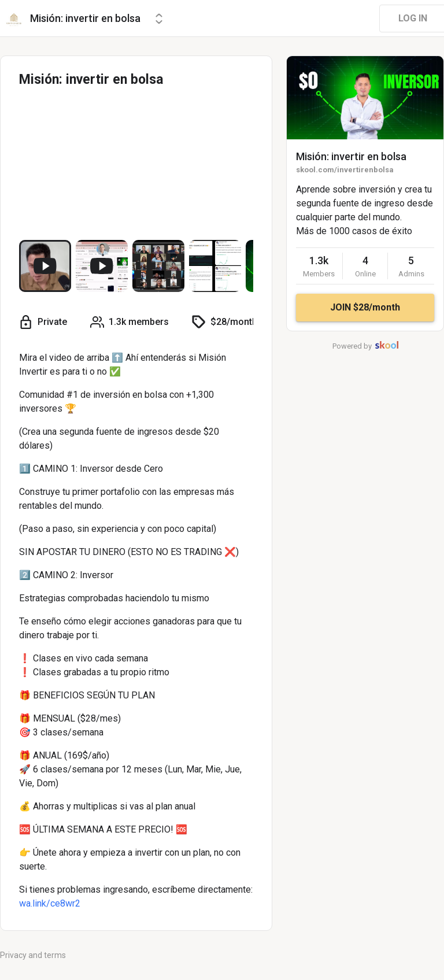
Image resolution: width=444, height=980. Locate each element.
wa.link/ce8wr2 (50, 903)
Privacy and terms (33, 955)
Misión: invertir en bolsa (351, 156)
